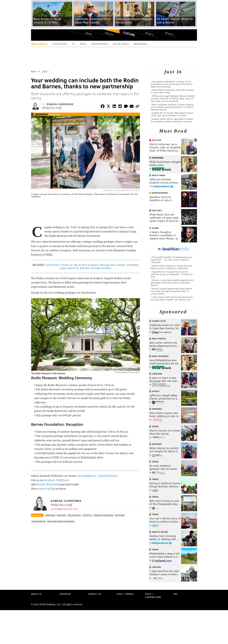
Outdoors (120, 515)
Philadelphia (74, 515)
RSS (175, 594)
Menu (36, 35)
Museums (55, 114)
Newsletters (141, 44)
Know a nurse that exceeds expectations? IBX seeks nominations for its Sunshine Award (172, 283)
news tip (45, 489)
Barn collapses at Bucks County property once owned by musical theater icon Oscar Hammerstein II (172, 107)
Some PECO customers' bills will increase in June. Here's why (172, 91)
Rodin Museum (39, 521)
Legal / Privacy (125, 594)
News (89, 34)
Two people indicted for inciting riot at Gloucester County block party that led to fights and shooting (172, 84)
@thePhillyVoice (109, 476)
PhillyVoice (53, 35)
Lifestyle (87, 515)
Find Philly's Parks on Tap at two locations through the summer (86, 265)
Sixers (155, 228)
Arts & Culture (121, 44)
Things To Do (159, 321)
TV (74, 44)
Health (109, 34)
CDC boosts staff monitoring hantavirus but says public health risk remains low (172, 298)
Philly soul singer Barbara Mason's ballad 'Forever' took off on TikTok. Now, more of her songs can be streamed (173, 98)
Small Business (160, 356)
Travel (155, 426)
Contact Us (95, 594)
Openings (157, 409)
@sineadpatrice (87, 476)
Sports (169, 34)
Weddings (42, 114)
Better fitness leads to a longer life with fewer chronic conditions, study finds (171, 267)
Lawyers (156, 567)
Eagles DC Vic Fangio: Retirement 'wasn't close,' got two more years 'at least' (172, 114)
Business (157, 444)
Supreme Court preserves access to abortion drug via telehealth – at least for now (172, 274)
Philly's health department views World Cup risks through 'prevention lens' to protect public (171, 291)
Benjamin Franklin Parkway (61, 521)
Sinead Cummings (60, 104)
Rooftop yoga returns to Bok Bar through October (99, 266)
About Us (36, 594)
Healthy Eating (160, 532)
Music (83, 44)
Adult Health (159, 339)
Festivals (157, 210)
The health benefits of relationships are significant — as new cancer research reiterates (171, 260)
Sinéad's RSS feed (46, 484)
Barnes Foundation (103, 515)
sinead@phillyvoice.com (64, 509)
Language (157, 374)
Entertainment (100, 44)
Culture (129, 34)
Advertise (65, 594)
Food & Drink (60, 44)
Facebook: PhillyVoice (56, 480)
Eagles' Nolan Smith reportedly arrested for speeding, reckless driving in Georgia (172, 120)
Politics (156, 140)
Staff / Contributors (153, 595)
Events (149, 34)
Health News (158, 175)
